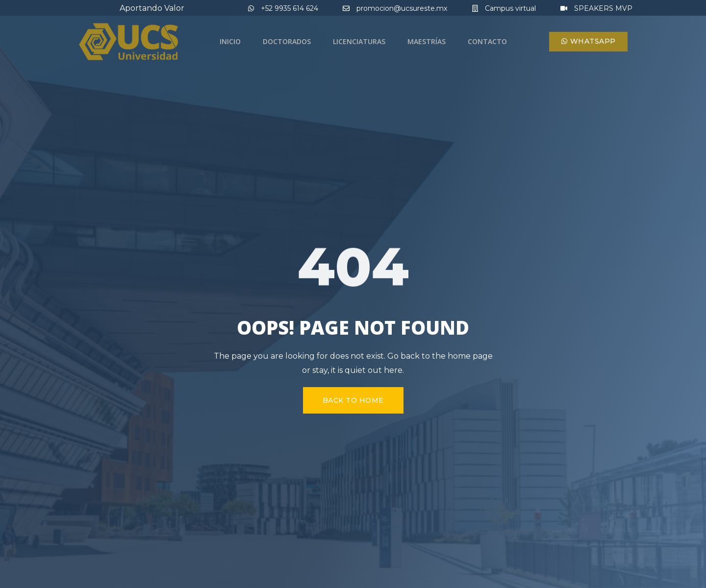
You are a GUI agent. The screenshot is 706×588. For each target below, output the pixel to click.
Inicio (230, 41)
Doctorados (287, 41)
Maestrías (427, 41)
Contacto (487, 41)
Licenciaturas (359, 41)
